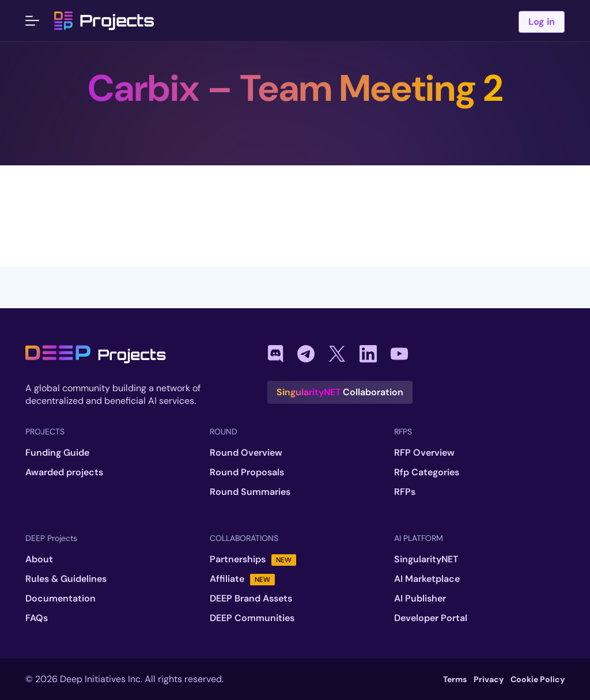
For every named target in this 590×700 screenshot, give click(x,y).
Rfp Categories (427, 472)
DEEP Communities (252, 618)
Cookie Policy (538, 679)
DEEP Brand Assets (251, 599)
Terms (455, 679)
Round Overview (246, 453)
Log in (542, 22)
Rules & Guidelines (66, 579)
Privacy (489, 679)
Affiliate (242, 579)
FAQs (37, 618)
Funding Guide (57, 453)
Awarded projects (64, 472)
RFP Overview (424, 453)
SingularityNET (426, 559)
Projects (104, 21)
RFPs (405, 492)
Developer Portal (431, 618)
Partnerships (253, 559)
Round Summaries (250, 492)
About (39, 559)
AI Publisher (420, 599)
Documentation (60, 599)
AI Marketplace (427, 579)
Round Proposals (247, 472)
